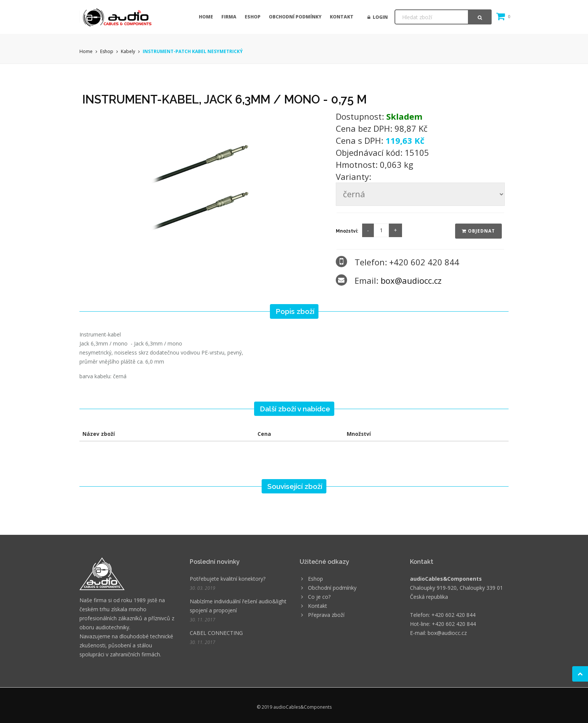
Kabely (128, 51)
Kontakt (342, 17)
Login (378, 17)
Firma (229, 17)
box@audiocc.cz (411, 280)
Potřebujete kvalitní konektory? (228, 579)
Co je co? (319, 597)
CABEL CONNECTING (216, 633)
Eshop (253, 17)
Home (206, 17)
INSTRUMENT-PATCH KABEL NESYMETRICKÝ (193, 51)
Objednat (478, 231)
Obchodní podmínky (295, 17)
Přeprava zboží (326, 615)
